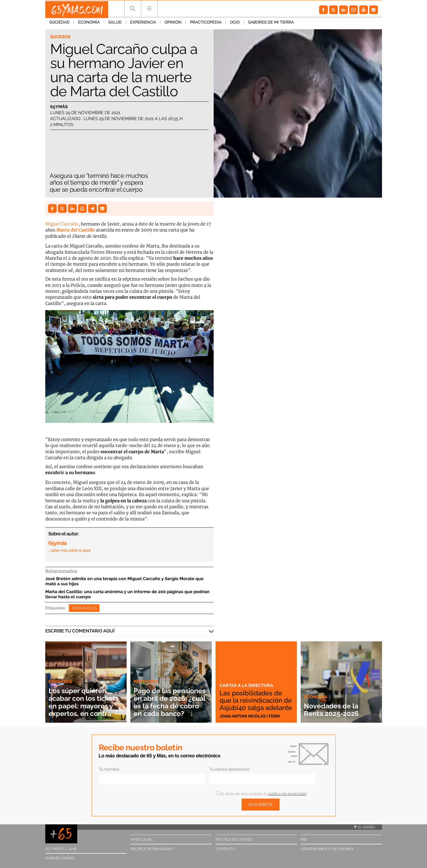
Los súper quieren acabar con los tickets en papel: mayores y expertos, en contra (85, 698)
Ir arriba (365, 827)
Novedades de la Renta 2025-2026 (335, 710)
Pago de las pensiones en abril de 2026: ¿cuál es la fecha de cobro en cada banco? (169, 698)
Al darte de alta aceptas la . (261, 794)
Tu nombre (109, 769)
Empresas (60, 674)
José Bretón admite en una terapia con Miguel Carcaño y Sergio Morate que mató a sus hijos (124, 581)
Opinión (173, 24)
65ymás (59, 107)
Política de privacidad (152, 849)
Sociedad (60, 24)
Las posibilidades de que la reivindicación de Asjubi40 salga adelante (253, 697)
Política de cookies (234, 839)
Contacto (225, 849)
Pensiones (147, 674)
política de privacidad (287, 794)
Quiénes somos (60, 858)
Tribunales (84, 608)
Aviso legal (142, 839)
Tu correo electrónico (229, 769)
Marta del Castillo (76, 230)
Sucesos (61, 37)
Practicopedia (206, 24)
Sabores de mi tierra (271, 24)
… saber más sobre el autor (70, 550)
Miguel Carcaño (62, 224)
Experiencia (143, 24)
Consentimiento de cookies (327, 849)
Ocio (235, 24)
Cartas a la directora (247, 679)
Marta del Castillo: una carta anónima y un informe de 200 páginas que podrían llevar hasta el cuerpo (127, 594)
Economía (89, 24)
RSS (304, 839)
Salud (115, 24)
